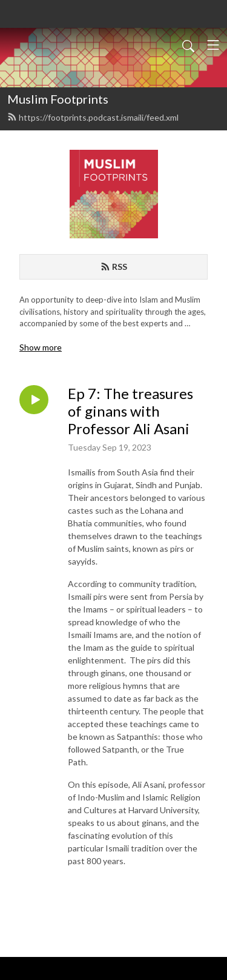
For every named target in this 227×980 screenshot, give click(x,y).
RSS (114, 267)
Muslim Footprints (58, 99)
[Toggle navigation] (213, 45)
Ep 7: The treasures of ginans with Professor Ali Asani (130, 411)
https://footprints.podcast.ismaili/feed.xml (93, 117)
